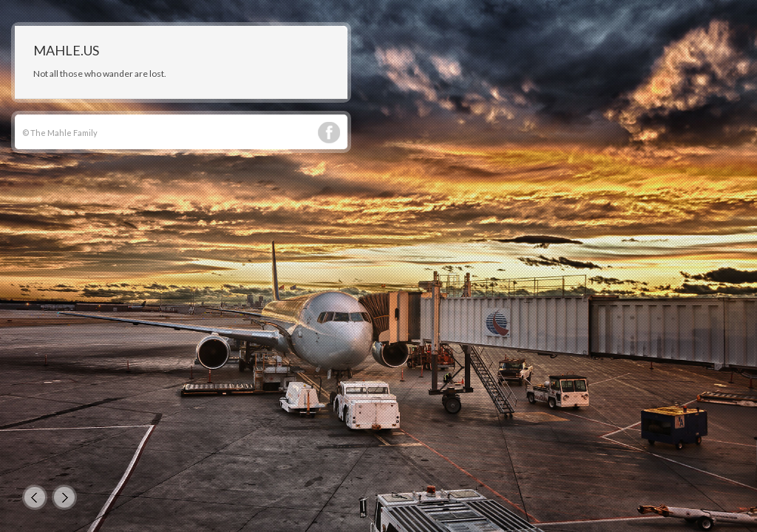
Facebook (329, 133)
